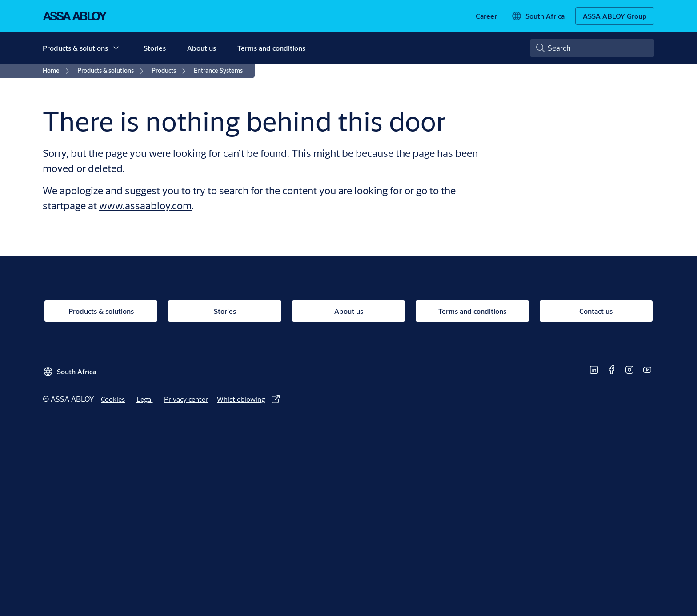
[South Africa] (538, 16)
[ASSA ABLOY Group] (615, 16)
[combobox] (592, 48)
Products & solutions (75, 48)
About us (202, 48)
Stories (155, 48)
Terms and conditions (271, 48)
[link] (486, 16)
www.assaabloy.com (145, 205)
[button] (116, 48)
